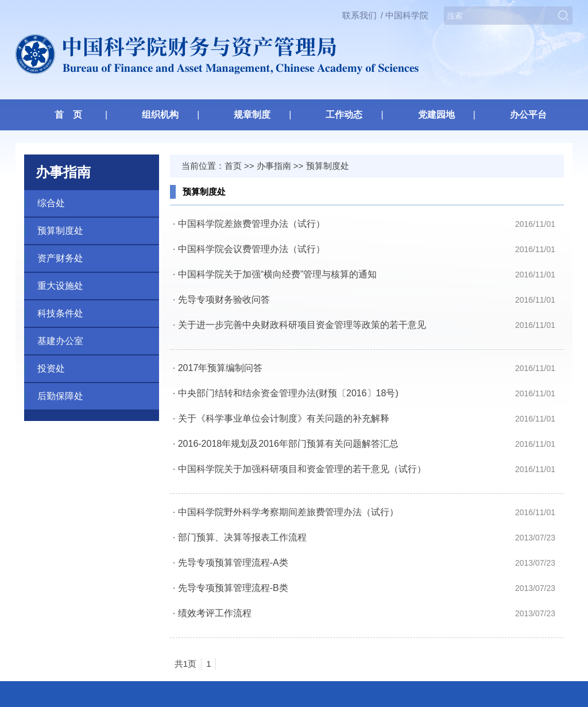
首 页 (68, 115)
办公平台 (528, 115)
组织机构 (160, 115)
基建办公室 (60, 341)
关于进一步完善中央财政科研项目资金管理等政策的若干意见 (302, 325)
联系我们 (359, 15)
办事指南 (274, 166)
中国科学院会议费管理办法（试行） (252, 249)
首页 (233, 166)
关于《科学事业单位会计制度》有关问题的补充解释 (284, 418)
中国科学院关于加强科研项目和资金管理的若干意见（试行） (302, 469)
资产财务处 (60, 258)
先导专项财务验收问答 (224, 300)
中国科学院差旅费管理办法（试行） (252, 224)
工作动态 (344, 115)
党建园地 (436, 115)
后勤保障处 (60, 396)
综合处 (51, 203)
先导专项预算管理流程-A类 (233, 563)
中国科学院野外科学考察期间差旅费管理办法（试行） (288, 512)
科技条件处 (60, 313)
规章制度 (252, 115)
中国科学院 (407, 15)
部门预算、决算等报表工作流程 (242, 537)
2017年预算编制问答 (220, 368)
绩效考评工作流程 (215, 613)
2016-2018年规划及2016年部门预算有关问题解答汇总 (288, 444)
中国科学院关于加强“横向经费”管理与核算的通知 (278, 274)
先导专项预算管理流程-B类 (233, 588)
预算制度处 (60, 231)
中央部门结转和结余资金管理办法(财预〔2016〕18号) (288, 393)
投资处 (51, 368)
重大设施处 (60, 286)
